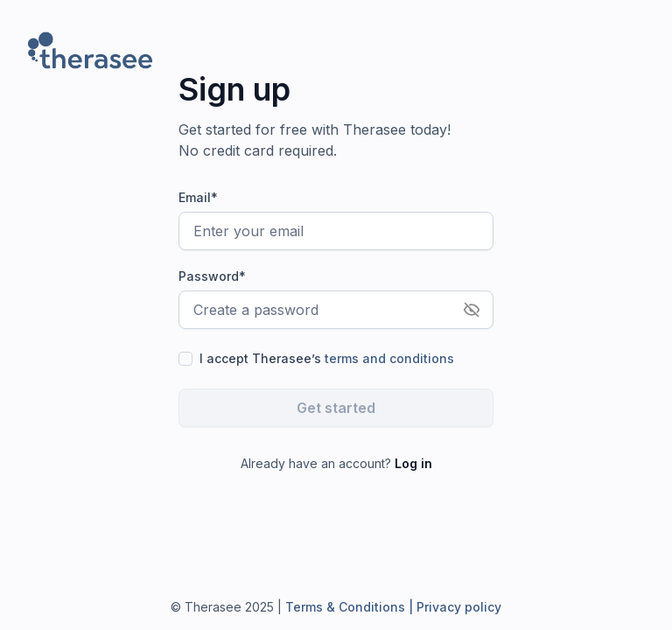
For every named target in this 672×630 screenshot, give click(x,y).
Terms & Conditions (343, 607)
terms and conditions (389, 358)
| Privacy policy (453, 607)
